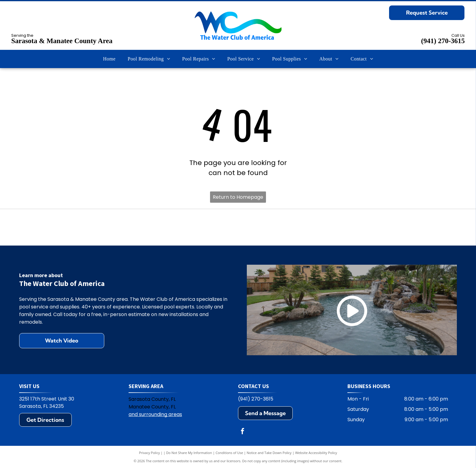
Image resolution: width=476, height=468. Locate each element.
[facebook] (243, 432)
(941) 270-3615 (443, 41)
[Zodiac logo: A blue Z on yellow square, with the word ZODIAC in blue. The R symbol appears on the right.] (412, 227)
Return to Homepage (238, 197)
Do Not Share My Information (189, 453)
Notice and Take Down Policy (269, 453)
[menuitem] (109, 59)
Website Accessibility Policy (316, 453)
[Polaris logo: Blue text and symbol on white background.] (151, 227)
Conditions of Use (229, 453)
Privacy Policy (149, 453)
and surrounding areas (155, 414)
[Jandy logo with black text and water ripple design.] (325, 227)
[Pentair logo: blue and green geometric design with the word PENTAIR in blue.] (238, 227)
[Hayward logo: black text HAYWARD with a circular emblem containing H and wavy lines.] (64, 227)
